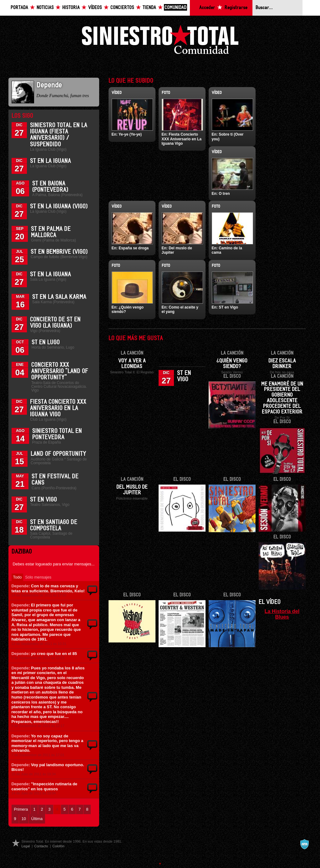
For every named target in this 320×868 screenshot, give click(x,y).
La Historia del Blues (282, 614)
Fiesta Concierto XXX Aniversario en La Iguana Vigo (58, 408)
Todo (18, 577)
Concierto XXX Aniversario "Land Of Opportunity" (60, 371)
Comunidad (175, 8)
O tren (224, 194)
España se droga (134, 248)
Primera (21, 809)
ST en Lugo (46, 342)
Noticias (45, 8)
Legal (26, 846)
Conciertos (122, 8)
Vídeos (95, 8)
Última (37, 819)
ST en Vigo (43, 500)
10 (24, 819)
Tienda (149, 8)
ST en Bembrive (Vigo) (59, 252)
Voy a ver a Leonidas (132, 364)
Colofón (58, 846)
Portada (19, 8)
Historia (71, 8)
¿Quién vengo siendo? (232, 364)
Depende (20, 586)
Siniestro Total (160, 41)
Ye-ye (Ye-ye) (130, 134)
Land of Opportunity (58, 454)
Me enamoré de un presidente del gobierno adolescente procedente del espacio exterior (282, 398)
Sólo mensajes (38, 577)
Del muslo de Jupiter (132, 490)
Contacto (41, 846)
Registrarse (236, 8)
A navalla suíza (304, 844)
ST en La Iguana (51, 161)
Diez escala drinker (282, 364)
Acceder (207, 8)
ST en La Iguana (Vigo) (59, 206)
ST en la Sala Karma (59, 297)
